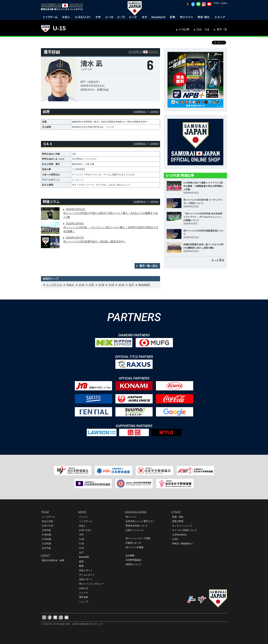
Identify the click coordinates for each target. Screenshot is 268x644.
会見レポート (86, 579)
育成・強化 (178, 517)
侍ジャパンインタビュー (91, 584)
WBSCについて (133, 564)
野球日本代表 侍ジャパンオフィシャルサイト (63, 7)
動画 (81, 566)
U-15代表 (47, 539)
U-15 (59, 28)
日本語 (216, 3)
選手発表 (84, 597)
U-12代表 (47, 544)
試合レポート (86, 570)
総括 (81, 561)
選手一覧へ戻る (149, 266)
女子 (131, 285)
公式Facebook (179, 535)
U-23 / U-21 (48, 526)
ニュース (84, 593)
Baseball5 (144, 285)
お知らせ (84, 588)
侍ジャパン (131, 517)
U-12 (121, 285)
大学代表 (46, 530)
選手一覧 (222, 29)
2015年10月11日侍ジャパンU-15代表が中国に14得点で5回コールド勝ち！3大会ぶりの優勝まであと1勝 (111, 213)
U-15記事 (184, 29)
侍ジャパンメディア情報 (138, 538)
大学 (91, 285)
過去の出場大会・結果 (53, 560)
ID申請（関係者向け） (183, 544)
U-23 (82, 285)
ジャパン (84, 517)
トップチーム (54, 285)
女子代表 (46, 548)
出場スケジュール (135, 530)
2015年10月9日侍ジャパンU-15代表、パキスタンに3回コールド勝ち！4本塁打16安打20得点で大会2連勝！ (111, 227)
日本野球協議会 (133, 560)
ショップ (84, 602)
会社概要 (130, 556)
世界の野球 (178, 521)
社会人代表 (47, 521)
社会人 (70, 285)
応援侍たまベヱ (133, 543)
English (224, 3)
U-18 (101, 285)
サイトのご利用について (184, 530)
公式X (175, 539)
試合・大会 (203, 29)
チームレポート (87, 575)
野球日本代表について (137, 526)
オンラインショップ (182, 526)
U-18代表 (47, 535)
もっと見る (218, 260)
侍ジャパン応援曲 (135, 547)
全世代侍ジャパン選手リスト (140, 521)
